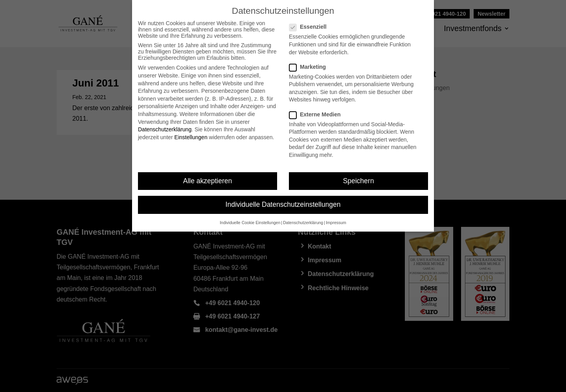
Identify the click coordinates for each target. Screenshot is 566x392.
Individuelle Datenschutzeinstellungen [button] (283, 204)
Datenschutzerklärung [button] (303, 223)
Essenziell (311, 27)
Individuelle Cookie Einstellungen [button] (250, 223)
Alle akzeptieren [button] (208, 181)
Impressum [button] (336, 223)
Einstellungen (191, 137)
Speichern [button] (359, 181)
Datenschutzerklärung (165, 129)
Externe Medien (318, 114)
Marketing (311, 67)
